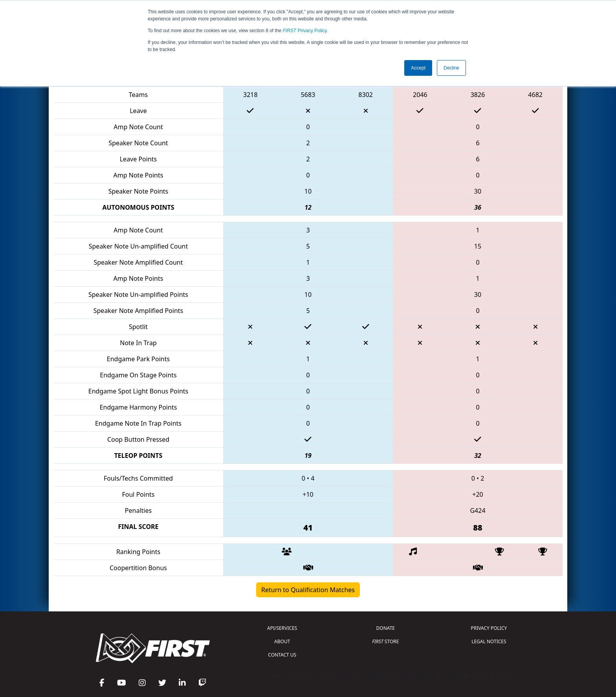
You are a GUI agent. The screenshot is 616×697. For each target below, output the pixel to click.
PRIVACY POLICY (489, 628)
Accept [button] (418, 68)
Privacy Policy (305, 31)
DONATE (386, 628)
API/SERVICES (282, 628)
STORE (385, 641)
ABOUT (282, 641)
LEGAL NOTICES (489, 641)
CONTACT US (282, 655)
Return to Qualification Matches (308, 590)
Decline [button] (451, 68)
